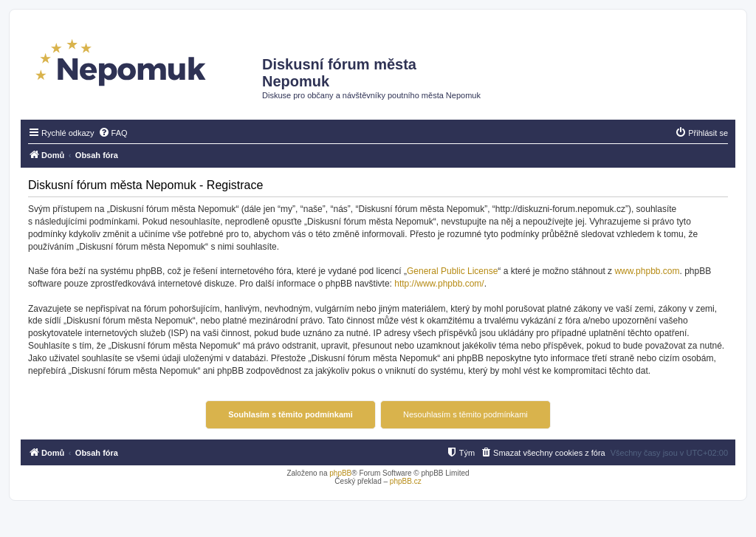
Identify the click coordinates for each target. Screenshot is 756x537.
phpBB (340, 473)
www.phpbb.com (647, 271)
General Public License (452, 271)
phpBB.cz (406, 481)
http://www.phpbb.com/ (439, 284)
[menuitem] (113, 133)
